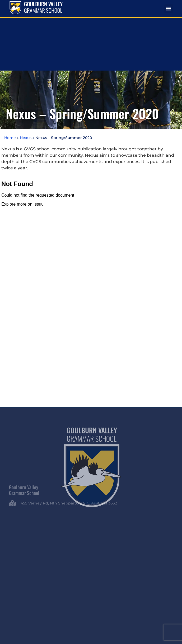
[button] (169, 9)
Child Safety (158, 598)
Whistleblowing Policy (91, 603)
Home (10, 81)
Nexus (26, 81)
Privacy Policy (137, 598)
